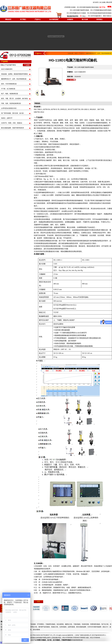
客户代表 (85, 19)
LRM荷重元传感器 (70, 7)
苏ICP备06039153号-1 (99, 635)
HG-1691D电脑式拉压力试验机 (76, 13)
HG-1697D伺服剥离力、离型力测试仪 (100, 16)
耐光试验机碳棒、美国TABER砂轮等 (13, 128)
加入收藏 (102, 2)
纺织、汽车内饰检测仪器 (9, 84)
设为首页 (96, 2)
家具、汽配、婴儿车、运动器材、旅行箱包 (14, 98)
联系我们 (100, 19)
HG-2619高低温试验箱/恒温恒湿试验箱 (99, 13)
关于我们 (23, 19)
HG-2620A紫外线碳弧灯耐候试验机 (88, 7)
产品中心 (38, 19)
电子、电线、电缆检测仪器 (10, 94)
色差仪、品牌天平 (7, 118)
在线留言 (70, 19)
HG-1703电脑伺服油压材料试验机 (101, 10)
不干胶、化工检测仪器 (8, 89)
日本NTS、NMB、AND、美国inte (12, 123)
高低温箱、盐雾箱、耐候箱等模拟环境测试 (14, 74)
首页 (76, 53)
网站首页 (8, 19)
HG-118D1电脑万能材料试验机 (80, 10)
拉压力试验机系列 (7, 69)
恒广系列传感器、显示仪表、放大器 (12, 113)
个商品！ (77, 16)
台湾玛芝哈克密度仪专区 (9, 108)
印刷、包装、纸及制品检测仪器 (11, 103)
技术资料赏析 (54, 19)
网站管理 (109, 2)
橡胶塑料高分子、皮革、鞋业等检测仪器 (14, 79)
